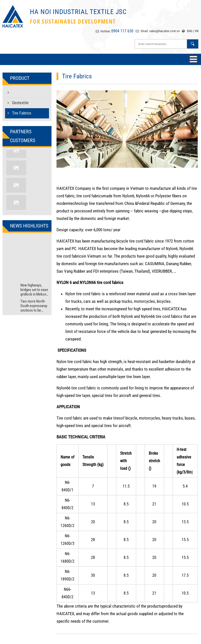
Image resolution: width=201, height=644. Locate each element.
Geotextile (18, 103)
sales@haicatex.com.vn (164, 31)
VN (197, 31)
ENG (190, 31)
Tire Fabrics (19, 113)
